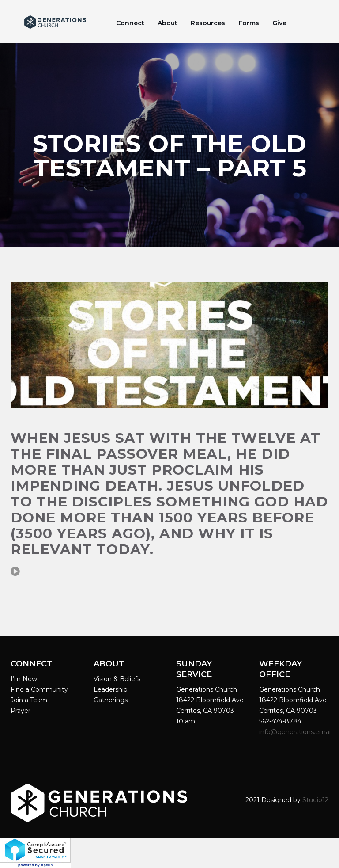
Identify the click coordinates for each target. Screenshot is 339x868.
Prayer (21, 711)
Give (279, 23)
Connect (130, 23)
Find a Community (39, 689)
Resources (208, 23)
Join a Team (29, 700)
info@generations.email (296, 732)
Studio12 (315, 800)
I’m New (24, 679)
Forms (249, 23)
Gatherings (111, 700)
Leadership (111, 689)
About (168, 23)
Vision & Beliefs (117, 679)
